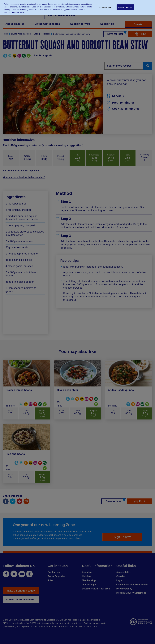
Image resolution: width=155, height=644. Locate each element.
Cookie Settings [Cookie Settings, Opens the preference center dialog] (105, 6)
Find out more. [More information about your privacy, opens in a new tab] (18, 11)
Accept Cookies (125, 6)
